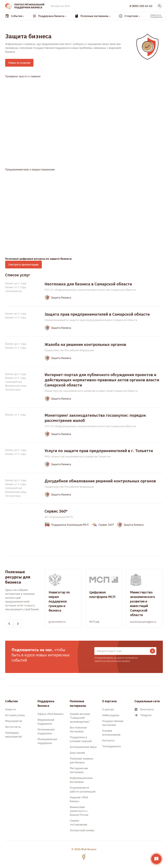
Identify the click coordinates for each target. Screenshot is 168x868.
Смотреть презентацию (24, 265)
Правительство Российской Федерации (69, 350)
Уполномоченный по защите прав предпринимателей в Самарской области (91, 320)
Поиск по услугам (19, 63)
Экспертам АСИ (60, 6)
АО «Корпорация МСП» (59, 517)
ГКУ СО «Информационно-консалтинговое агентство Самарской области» (90, 290)
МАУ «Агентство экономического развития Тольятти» (78, 456)
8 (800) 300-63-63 (141, 6)
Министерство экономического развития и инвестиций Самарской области (91, 391)
